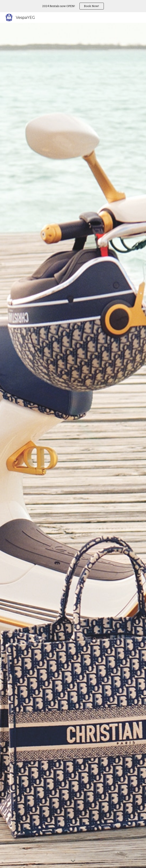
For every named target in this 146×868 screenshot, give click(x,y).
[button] (73, 861)
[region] (73, 6)
